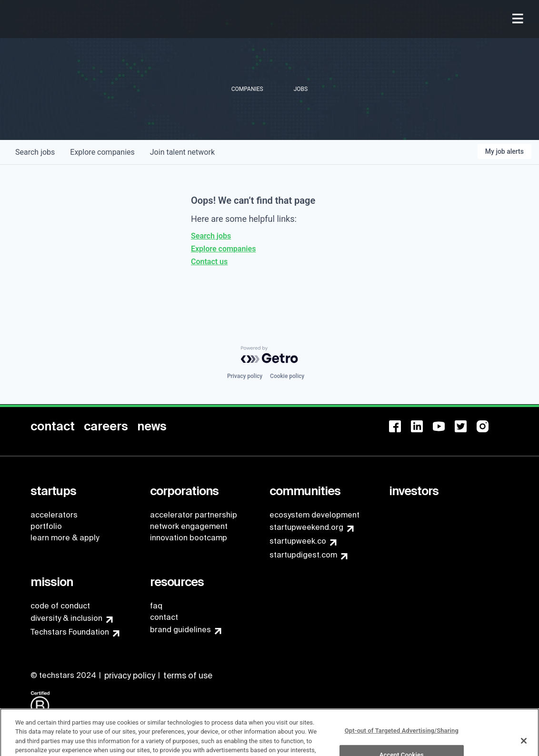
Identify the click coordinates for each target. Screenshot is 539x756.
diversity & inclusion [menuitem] (66, 618)
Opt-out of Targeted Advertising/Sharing (402, 740)
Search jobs (211, 236)
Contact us (209, 262)
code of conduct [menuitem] (60, 606)
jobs (35, 152)
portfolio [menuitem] (46, 526)
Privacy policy (245, 376)
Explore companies (223, 249)
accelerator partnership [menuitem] (194, 515)
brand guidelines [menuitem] (180, 630)
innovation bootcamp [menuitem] (189, 538)
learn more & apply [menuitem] (65, 538)
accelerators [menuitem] (54, 515)
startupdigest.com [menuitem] (303, 555)
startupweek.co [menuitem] (298, 541)
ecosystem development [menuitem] (314, 515)
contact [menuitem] (164, 617)
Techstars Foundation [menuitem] (70, 632)
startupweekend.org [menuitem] (306, 527)
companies (102, 152)
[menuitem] (519, 19)
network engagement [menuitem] (189, 526)
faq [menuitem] (156, 606)
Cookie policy (287, 376)
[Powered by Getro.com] (269, 355)
